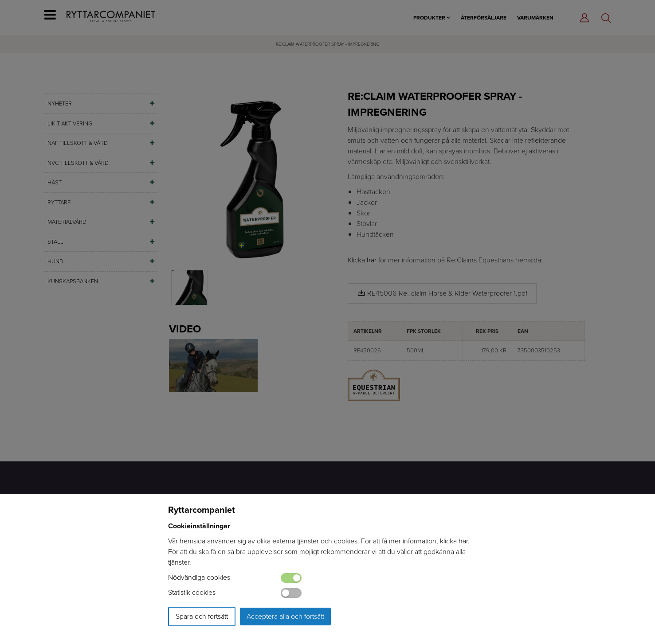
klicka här (454, 541)
